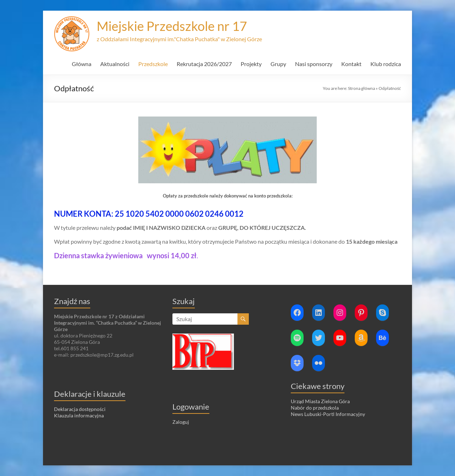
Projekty (251, 64)
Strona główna (362, 88)
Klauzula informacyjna (79, 415)
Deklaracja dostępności (80, 409)
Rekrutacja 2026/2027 (204, 64)
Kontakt (351, 64)
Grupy (278, 64)
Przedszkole (153, 64)
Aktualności (115, 64)
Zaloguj (181, 422)
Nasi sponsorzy (314, 64)
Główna (82, 64)
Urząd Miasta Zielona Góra (320, 401)
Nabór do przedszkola (315, 408)
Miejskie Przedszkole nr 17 (172, 26)
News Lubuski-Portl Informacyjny (328, 414)
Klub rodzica (386, 64)
